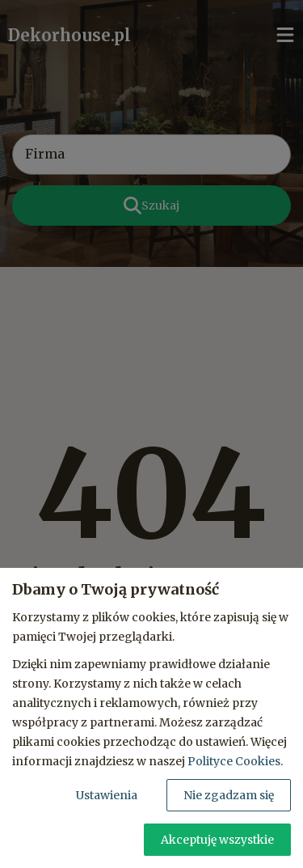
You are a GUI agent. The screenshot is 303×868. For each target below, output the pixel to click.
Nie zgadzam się (229, 795)
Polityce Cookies (234, 761)
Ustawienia (107, 795)
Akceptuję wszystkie (217, 840)
